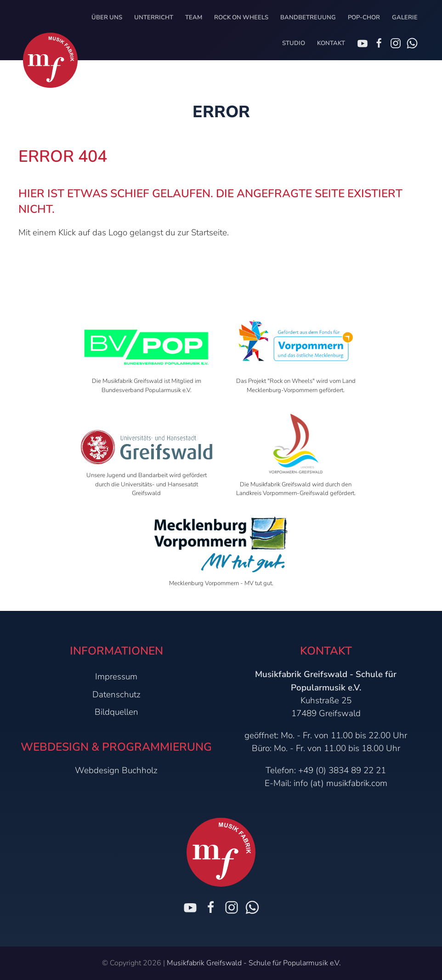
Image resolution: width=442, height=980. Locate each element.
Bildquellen (116, 712)
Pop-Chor (364, 17)
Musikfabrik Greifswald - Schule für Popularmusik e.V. (254, 963)
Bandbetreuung (308, 17)
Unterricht (154, 17)
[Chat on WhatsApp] (412, 43)
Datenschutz (116, 695)
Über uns (107, 17)
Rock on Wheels (241, 17)
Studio (294, 43)
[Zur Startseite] (50, 60)
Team (194, 17)
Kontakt (331, 43)
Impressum (116, 677)
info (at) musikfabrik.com (340, 783)
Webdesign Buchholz (116, 770)
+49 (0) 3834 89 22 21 (342, 770)
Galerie (405, 17)
